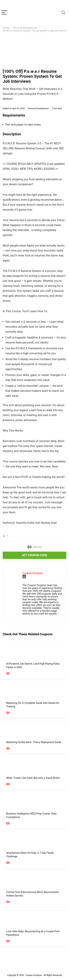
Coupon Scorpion (33, 573)
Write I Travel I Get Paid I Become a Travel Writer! (33, 778)
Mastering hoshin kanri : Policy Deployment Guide (34, 742)
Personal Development (25, 28)
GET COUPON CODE (34, 555)
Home (6, 28)
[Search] (63, 13)
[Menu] (4, 13)
